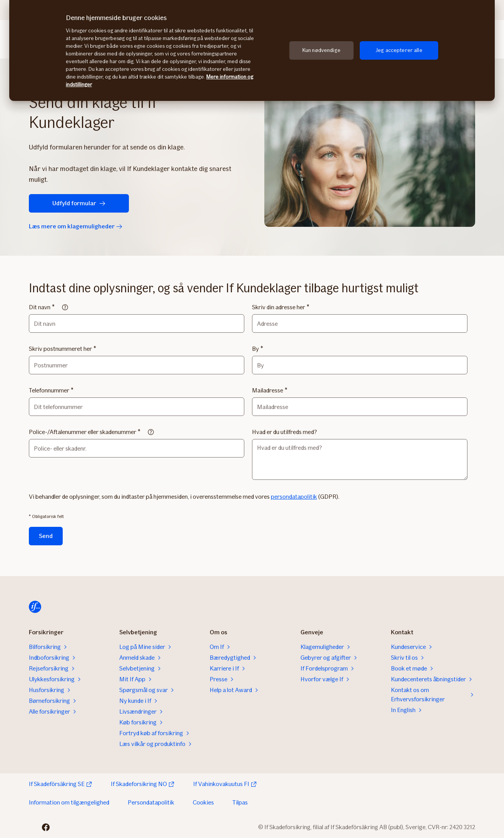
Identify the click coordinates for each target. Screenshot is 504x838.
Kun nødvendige (321, 50)
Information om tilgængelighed (69, 802)
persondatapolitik (294, 497)
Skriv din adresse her (279, 307)
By (255, 349)
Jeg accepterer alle (399, 50)
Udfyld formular (79, 203)
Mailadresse (268, 390)
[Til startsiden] (35, 607)
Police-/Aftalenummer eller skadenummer (83, 432)
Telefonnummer (49, 390)
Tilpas (240, 802)
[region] (252, 50)
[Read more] (65, 307)
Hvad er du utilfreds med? (285, 432)
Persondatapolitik (151, 802)
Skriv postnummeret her (60, 349)
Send (46, 536)
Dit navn (40, 307)
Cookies (203, 802)
